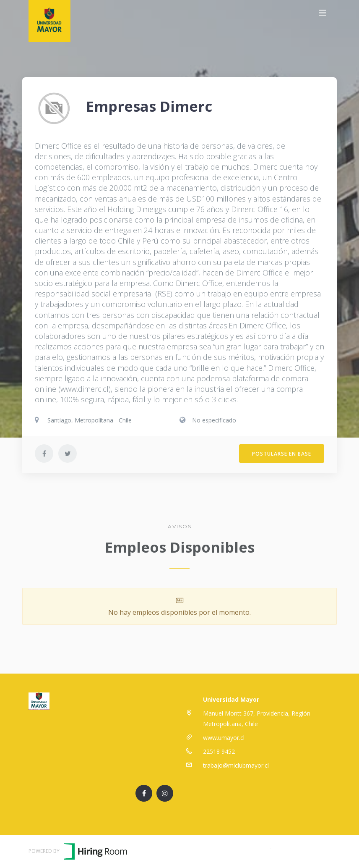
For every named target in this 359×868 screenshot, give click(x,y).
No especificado (214, 420)
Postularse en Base (282, 454)
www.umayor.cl (224, 738)
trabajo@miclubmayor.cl (236, 765)
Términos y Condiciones (235, 848)
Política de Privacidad (302, 848)
